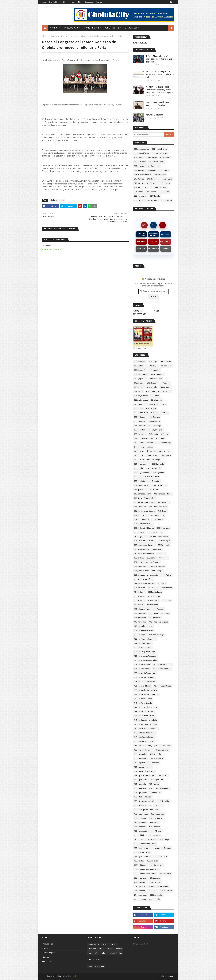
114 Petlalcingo (140, 613)
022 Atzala (155, 396)
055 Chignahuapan (141, 473)
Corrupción (153, 249)
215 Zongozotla (156, 895)
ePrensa (99, 2)
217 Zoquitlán (154, 899)
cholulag (54, 200)
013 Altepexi (152, 383)
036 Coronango (155, 426)
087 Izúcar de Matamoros (144, 554)
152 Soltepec (166, 746)
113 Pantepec (159, 609)
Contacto (72, 2)
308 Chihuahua (140, 162)
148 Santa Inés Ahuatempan (145, 733)
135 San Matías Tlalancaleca (145, 682)
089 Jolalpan (139, 558)
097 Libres (168, 575)
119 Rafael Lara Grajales (158, 622)
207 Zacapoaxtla (141, 882)
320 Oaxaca (139, 183)
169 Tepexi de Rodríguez (143, 788)
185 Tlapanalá (155, 827)
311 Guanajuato (154, 166)
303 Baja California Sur (143, 153)
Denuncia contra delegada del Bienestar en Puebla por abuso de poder (160, 74)
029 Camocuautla (141, 413)
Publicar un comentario (52, 249)
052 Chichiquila (158, 464)
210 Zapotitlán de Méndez (159, 887)
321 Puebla (151, 183)
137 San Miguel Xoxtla (163, 686)
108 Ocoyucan (154, 601)
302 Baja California (160, 149)
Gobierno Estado (154, 234)
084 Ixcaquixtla (164, 545)
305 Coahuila (139, 158)
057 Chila (138, 477)
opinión (119, 949)
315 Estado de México (142, 175)
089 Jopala (151, 558)
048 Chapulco (165, 456)
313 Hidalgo (153, 170)
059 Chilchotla (140, 481)
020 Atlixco (167, 392)
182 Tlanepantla (140, 823)
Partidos (153, 242)
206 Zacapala (155, 878)
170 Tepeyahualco (163, 788)
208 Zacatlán (155, 882)
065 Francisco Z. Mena (163, 494)
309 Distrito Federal (157, 162)
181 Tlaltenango (155, 818)
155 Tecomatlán (140, 754)
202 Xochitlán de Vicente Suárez (146, 869)
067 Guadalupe (164, 502)
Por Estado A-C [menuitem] (71, 28)
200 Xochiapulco (141, 865)
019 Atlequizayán (153, 392)
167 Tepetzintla (140, 784)
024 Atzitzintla (156, 400)
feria (58, 36)
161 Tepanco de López (143, 767)
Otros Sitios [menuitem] (131, 28)
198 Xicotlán (139, 861)
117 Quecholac (155, 618)
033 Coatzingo (140, 421)
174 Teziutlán (164, 801)
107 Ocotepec (139, 601)
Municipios (166, 235)
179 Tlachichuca (157, 814)
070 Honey (162, 511)
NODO (163, 225)
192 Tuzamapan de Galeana (145, 844)
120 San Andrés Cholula (143, 626)
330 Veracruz (139, 200)
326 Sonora (151, 192)
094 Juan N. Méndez (142, 571)
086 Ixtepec (157, 549)
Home (157, 976)
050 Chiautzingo (154, 460)
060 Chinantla (154, 481)
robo (103, 953)
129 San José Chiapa (142, 665)
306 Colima (152, 158)
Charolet (74, 976)
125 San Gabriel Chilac (143, 648)
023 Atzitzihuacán (141, 400)
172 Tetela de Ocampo (143, 797)
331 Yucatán (152, 200)
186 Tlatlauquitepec (142, 831)
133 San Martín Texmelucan (145, 673)
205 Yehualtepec (140, 878)
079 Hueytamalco (155, 532)
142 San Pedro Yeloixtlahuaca (145, 707)
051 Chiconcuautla (141, 464)
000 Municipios (140, 362)
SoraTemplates (56, 976)
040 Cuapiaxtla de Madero (159, 434)
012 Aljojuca (139, 383)
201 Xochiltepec (156, 865)
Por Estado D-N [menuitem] (92, 28)
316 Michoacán (160, 175)
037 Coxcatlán (140, 430)
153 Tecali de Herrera (142, 750)
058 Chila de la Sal (152, 477)
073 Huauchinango (141, 520)
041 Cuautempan (141, 438)
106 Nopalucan (154, 596)
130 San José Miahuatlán (163, 665)
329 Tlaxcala (155, 196)
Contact (171, 976)
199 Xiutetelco (152, 861)
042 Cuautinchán (157, 438)
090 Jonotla (163, 558)
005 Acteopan (166, 366)
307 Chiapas (165, 158)
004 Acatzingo (152, 366)
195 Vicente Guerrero (142, 852)
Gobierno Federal (141, 234)
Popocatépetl (94, 945)
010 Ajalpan (139, 379)
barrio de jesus (49, 953)
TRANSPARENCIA (139, 314)
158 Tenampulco (156, 759)
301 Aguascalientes (141, 149)
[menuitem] (45, 28)
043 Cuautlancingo (164, 443)
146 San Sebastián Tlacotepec (146, 724)
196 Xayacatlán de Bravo (144, 857)
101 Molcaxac (139, 588)
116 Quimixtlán (140, 618)
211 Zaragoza (140, 891)
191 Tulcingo (164, 840)
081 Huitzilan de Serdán (159, 537)
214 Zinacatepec (140, 895)
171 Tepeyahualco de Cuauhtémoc (147, 793)
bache (46, 948)
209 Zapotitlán (140, 887)
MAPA (153, 225)
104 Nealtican (139, 592)
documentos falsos (96, 949)
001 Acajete (154, 362)
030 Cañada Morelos (159, 413)
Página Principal (48, 36)
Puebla (63, 2)
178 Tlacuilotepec (141, 814)
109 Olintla (167, 601)
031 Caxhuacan (140, 417)
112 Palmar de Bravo (142, 609)
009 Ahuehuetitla (157, 374)
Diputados (141, 242)
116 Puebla (165, 613)
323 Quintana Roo (141, 187)
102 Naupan (153, 588)
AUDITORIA (138, 311)
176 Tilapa (158, 805)
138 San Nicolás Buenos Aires (145, 690)
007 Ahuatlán (154, 370)
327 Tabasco (164, 192)
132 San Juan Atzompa (162, 669)
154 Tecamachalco (161, 750)
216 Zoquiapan (140, 899)
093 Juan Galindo (141, 566)
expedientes (48, 961)
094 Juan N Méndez (158, 566)
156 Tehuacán (155, 754)
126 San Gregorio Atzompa (145, 652)
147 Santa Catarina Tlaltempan (146, 729)
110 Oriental (139, 605)
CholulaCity (53, 2)
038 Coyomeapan (155, 430)
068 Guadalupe (140, 507)
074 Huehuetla (158, 520)
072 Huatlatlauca (157, 515)
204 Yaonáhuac (165, 874)
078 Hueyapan (140, 532)
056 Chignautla (158, 473)
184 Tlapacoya (140, 827)
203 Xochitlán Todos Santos (145, 874)
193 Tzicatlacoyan (141, 848)
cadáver (114, 945)
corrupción (99, 967)
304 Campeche (161, 153)
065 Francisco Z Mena (143, 494)
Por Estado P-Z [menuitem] (112, 28)
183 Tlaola (154, 823)
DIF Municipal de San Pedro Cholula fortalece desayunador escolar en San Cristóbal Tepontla (160, 90)
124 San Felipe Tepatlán (143, 643)
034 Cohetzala (154, 421)
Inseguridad (166, 242)
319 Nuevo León (166, 179)
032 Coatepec (155, 417)
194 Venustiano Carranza (161, 848)
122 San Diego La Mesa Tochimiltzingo (149, 635)
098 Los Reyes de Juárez (143, 579)
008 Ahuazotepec (141, 374)
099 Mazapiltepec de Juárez (144, 584)
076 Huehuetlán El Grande (144, 528)
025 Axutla (138, 404)
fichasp (110, 949)
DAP (90, 967)
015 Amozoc (139, 387)
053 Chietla (138, 468)
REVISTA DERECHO (140, 43)
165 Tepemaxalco (141, 780)
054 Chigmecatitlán (154, 468)
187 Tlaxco (157, 831)
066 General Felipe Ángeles (144, 502)
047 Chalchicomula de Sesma (145, 456)
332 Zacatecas (166, 200)
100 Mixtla (162, 584)
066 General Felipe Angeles (144, 498)
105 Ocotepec (139, 596)
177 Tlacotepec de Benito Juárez (146, 810)
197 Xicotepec (162, 857)
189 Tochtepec (155, 835)
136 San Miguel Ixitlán (143, 686)
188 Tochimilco (140, 835)
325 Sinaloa (139, 192)
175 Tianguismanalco (143, 805)
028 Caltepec (151, 409)
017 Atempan (165, 387)
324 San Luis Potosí (159, 187)
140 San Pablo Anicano (143, 699)
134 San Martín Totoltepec (144, 677)
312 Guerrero (139, 170)
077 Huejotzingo (163, 528)
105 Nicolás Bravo (155, 592)
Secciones (89, 2)
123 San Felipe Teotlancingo (145, 639)
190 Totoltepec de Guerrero (145, 840)
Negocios (141, 249)
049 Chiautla (139, 460)
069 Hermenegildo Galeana (145, 511)
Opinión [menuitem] (54, 28)
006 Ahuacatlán (140, 370)
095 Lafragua (157, 571)
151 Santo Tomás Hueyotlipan (146, 746)
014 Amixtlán (164, 383)
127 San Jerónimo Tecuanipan (146, 656)
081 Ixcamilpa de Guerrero (144, 541)
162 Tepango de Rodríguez (144, 771)
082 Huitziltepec (164, 541)
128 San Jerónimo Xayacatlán (145, 660)
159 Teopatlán (140, 763)
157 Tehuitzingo (140, 759)
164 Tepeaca (163, 776)
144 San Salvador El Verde (144, 716)
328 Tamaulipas (140, 196)
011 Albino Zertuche (154, 379)
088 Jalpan (161, 554)
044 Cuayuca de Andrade (144, 447)
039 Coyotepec (140, 434)
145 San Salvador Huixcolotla (145, 720)
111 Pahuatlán (152, 605)
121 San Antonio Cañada (144, 630)
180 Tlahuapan (140, 818)
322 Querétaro (164, 183)
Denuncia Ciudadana (154, 115)
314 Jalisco (165, 170)
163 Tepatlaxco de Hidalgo (144, 776)
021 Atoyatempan (141, 396)
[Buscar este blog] (148, 134)
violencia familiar (115, 953)
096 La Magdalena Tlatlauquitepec (147, 575)
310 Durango (139, 166)
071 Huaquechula (141, 515)
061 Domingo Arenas (142, 485)
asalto (105, 945)
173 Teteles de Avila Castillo (145, 801)
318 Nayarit (152, 179)
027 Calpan (139, 409)
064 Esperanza (152, 490)
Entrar (153, 297)
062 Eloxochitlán (160, 485)
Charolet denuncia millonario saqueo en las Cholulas (157, 104)
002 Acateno (166, 362)
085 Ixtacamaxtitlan (142, 549)
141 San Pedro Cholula (143, 703)
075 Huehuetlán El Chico (143, 524)
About (164, 976)
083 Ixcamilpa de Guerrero (144, 545)
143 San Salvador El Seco (144, 712)
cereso (46, 957)
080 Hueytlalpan (140, 537)
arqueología (48, 944)
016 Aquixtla (152, 387)
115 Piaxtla (154, 613)
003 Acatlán (139, 366)
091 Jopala (138, 562)
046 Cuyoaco (164, 451)
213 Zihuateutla (166, 891)
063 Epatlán (139, 490)
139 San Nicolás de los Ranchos (146, 694)
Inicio (44, 2)
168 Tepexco (154, 784)
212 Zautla (152, 891)
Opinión (166, 249)
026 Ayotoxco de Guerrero (156, 404)
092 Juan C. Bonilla (153, 562)
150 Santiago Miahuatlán (144, 741)
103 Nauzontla (166, 588)
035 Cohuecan (140, 426)
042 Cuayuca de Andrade (144, 443)
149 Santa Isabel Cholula (144, 737)
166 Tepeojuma (157, 780)
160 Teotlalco (154, 763)
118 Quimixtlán (140, 622)
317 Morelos (139, 179)
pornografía (93, 953)
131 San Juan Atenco (142, 669)
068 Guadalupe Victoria (158, 507)
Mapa (80, 2)
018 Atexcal (139, 392)
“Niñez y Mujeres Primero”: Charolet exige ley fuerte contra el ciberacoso (160, 59)
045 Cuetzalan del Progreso (145, 451)
